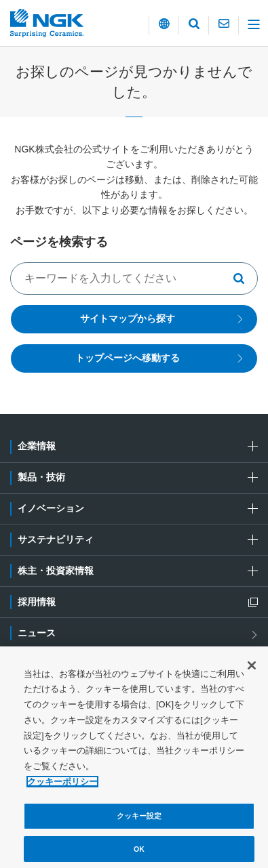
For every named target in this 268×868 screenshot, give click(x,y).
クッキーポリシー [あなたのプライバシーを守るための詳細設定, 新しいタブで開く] (62, 784)
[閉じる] (252, 668)
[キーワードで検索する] (243, 278)
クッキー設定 (139, 819)
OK (139, 852)
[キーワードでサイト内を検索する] (134, 278)
